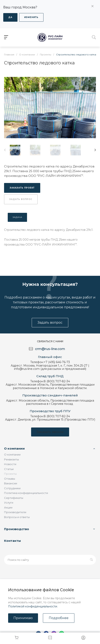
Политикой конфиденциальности (33, 606)
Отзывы (10, 479)
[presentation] (5, 149)
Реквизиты (11, 459)
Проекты (10, 474)
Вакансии (11, 483)
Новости (10, 464)
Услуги (9, 503)
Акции (8, 507)
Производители (15, 512)
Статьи (9, 469)
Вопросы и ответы (17, 517)
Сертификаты (14, 498)
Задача (17, 217)
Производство (17, 529)
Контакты (12, 541)
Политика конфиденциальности (26, 493)
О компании (14, 448)
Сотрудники (12, 488)
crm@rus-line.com (50, 349)
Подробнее (59, 618)
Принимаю (23, 618)
